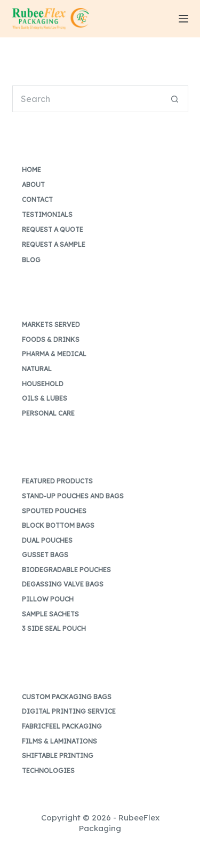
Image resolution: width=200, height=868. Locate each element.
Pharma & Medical (54, 354)
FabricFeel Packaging (62, 726)
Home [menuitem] (31, 170)
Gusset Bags (45, 555)
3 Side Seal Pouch (54, 628)
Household (43, 384)
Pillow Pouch (48, 599)
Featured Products (57, 481)
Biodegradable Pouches (66, 570)
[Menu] (183, 19)
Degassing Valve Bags (63, 584)
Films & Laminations (59, 741)
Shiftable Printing (58, 756)
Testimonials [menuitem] (47, 214)
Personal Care (48, 413)
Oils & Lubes (45, 398)
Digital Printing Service (69, 711)
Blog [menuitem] (31, 260)
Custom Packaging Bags (67, 697)
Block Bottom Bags (58, 525)
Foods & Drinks (51, 339)
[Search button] (175, 99)
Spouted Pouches (54, 511)
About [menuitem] (33, 185)
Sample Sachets (50, 614)
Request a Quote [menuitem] (53, 229)
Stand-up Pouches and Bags (73, 496)
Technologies (48, 771)
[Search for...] (87, 99)
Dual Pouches (47, 540)
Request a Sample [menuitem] (54, 244)
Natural (37, 369)
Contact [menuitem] (37, 200)
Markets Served (51, 324)
